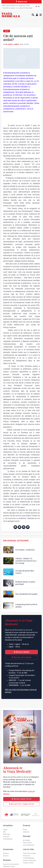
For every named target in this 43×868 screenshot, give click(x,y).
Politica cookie (28, 863)
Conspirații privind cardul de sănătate (26, 606)
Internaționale (8, 839)
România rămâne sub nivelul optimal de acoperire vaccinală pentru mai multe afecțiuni (17, 8)
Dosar (25, 829)
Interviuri (6, 837)
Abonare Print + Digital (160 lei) (21, 804)
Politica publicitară (29, 860)
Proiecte (27, 825)
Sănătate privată (9, 866)
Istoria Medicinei (28, 845)
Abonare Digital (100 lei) (22, 799)
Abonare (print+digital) (21, 657)
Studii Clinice (27, 843)
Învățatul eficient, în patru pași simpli (25, 583)
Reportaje (7, 834)
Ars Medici (27, 840)
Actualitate (8, 825)
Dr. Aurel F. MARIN (12, 44)
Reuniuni (6, 853)
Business (7, 860)
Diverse (6, 856)
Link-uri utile (28, 849)
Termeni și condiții (29, 853)
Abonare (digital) (21, 652)
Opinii (5, 829)
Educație (27, 836)
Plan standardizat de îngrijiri (26, 594)
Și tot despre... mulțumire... (25, 550)
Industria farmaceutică (11, 864)
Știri (5, 832)
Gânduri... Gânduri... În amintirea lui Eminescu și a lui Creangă (26, 561)
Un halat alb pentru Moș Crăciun (25, 572)
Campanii (26, 832)
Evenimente (8, 849)
